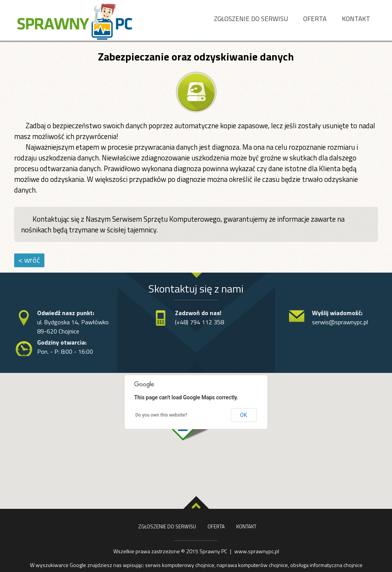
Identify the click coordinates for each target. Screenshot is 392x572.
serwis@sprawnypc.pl (340, 322)
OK (243, 415)
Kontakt (356, 19)
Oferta (315, 19)
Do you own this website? (162, 415)
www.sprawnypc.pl (257, 551)
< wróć (29, 260)
